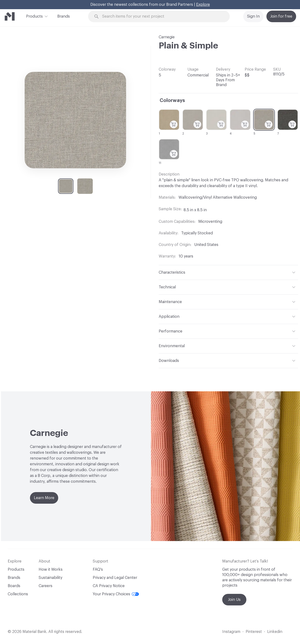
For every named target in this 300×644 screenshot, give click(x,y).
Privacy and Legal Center (115, 578)
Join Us (234, 600)
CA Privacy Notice (109, 586)
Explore (203, 5)
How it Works (51, 569)
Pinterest (254, 632)
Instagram (231, 632)
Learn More (44, 498)
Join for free (281, 16)
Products (34, 16)
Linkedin (275, 632)
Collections (18, 594)
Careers (46, 586)
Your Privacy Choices (116, 594)
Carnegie (167, 37)
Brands (64, 16)
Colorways (172, 101)
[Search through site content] (162, 17)
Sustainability (50, 578)
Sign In (253, 16)
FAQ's (98, 569)
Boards (14, 586)
